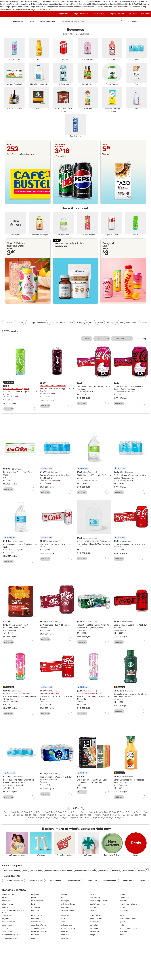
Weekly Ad (122, 7)
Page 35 (122, 815)
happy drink (95, 907)
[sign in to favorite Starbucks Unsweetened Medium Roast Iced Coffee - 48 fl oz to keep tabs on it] (144, 711)
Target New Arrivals (8, 1)
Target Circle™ (64, 14)
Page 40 (41, 817)
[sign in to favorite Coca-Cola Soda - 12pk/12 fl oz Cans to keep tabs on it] (144, 559)
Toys (42, 4)
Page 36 (129, 815)
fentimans (123, 907)
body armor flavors (68, 904)
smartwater (36, 907)
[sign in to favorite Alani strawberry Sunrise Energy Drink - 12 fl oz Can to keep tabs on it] (33, 713)
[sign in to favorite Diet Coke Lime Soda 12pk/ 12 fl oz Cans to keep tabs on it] (33, 489)
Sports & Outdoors (32, 4)
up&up (79, 546)
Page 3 (20, 812)
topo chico (124, 901)
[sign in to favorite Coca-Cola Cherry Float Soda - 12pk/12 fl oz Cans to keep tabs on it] (107, 403)
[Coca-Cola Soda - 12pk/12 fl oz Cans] (131, 544)
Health (7, 4)
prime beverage (8, 904)
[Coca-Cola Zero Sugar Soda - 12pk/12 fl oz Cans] (131, 626)
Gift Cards (129, 4)
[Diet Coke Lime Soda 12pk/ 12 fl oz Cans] (20, 474)
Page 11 (76, 812)
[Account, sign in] (134, 21)
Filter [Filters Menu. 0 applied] (8, 323)
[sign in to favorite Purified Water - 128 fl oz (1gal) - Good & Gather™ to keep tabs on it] (33, 561)
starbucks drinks (37, 901)
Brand (92, 323)
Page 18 (131, 812)
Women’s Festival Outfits (84, 7)
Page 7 (47, 812)
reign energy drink (9, 894)
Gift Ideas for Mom (24, 1)
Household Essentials (121, 1)
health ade (35, 919)
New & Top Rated (57, 323)
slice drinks (124, 910)
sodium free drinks (38, 928)
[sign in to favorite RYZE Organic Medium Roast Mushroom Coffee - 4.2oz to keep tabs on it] (33, 642)
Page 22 (19, 815)
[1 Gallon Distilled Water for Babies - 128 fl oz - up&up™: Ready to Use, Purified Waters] (94, 543)
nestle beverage (37, 922)
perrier (34, 897)
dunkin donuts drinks (39, 931)
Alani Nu (6, 397)
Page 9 (61, 812)
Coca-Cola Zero (120, 391)
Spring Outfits (52, 7)
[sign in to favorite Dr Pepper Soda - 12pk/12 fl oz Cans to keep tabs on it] (70, 639)
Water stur (141, 870)
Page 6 (41, 812)
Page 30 (82, 815)
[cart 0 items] (146, 21)
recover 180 (95, 931)
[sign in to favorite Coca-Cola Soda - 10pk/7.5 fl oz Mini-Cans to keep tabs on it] (70, 713)
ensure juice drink (67, 910)
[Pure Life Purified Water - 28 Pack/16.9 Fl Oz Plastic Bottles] (57, 778)
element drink (95, 922)
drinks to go (90, 880)
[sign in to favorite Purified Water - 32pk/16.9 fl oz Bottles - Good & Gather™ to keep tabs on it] (70, 492)
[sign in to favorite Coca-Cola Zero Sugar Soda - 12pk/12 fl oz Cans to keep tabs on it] (144, 642)
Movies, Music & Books (74, 4)
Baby (132, 1)
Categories (19, 21)
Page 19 (139, 812)
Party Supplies (111, 4)
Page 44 (73, 817)
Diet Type (111, 323)
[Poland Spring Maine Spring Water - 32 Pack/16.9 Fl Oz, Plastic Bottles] (94, 626)
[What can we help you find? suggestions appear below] (93, 21)
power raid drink (8, 925)
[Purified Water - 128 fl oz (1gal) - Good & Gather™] (20, 546)
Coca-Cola (81, 391)
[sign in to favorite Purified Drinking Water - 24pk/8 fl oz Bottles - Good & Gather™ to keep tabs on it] (33, 797)
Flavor (101, 323)
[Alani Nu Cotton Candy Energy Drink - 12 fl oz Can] (94, 698)
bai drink (64, 894)
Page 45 (81, 817)
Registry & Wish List (118, 14)
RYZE (5, 630)
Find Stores (46, 9)
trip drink (5, 897)
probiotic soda (37, 915)
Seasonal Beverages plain (86, 870)
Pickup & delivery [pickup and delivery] (48, 21)
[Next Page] (147, 870)
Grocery (108, 1)
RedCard (27, 9)
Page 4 (27, 812)
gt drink (122, 922)
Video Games (59, 4)
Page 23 (27, 815)
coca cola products (9, 931)
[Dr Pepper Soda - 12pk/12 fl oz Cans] (57, 625)
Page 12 (84, 812)
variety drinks (127, 880)
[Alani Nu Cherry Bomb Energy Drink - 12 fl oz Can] (57, 390)
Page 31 (90, 815)
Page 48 (104, 817)
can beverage (54, 880)
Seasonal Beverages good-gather (59, 870)
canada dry (6, 901)
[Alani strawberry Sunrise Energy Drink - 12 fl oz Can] (20, 698)
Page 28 (67, 815)
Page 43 (65, 817)
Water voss (104, 870)
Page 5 (34, 812)
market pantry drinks (13, 880)
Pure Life (43, 782)
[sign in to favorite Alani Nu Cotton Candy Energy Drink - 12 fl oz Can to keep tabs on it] (107, 713)
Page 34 (114, 815)
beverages (65, 901)
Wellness (14, 4)
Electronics (48, 4)
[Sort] (19, 323)
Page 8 (54, 812)
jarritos (34, 904)
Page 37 (137, 815)
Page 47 (97, 817)
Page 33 (106, 815)
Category (81, 323)
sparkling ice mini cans (128, 904)
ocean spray (7, 915)
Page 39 (34, 817)
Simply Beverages (120, 785)
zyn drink (5, 928)
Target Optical (11, 7)
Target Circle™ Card (81, 14)
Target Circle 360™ (99, 14)
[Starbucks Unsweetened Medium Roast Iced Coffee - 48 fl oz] (131, 695)
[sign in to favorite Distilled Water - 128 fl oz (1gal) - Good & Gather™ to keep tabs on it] (107, 492)
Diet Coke (7, 477)
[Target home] (5, 21)
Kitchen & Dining (70, 1)
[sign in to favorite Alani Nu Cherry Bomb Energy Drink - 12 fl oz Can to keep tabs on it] (70, 406)
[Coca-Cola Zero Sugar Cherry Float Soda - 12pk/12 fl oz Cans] (131, 388)
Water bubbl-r (129, 870)
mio (62, 897)
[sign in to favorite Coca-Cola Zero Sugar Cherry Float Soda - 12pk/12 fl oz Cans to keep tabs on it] (144, 403)
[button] (9, 382)
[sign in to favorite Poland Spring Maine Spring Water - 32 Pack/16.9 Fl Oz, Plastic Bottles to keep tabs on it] (107, 642)
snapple (123, 894)
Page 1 (7, 812)
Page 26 (51, 815)
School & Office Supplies (94, 4)
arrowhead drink (96, 919)
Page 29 (74, 815)
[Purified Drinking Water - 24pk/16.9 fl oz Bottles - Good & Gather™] (131, 477)
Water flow (116, 870)
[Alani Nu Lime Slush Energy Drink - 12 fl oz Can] (20, 393)
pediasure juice (66, 925)
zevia (33, 938)
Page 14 (100, 812)
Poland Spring (82, 630)
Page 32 (98, 815)
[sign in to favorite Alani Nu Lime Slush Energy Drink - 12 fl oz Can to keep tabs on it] (33, 408)
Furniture (101, 1)
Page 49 (112, 817)
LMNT (79, 785)
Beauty (137, 1)
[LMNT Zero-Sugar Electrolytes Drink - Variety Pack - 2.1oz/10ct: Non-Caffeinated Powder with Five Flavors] (94, 781)
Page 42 (57, 817)
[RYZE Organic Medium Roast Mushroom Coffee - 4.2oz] (20, 626)
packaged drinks (35, 880)
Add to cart (9, 409)
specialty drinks (108, 880)
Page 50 (120, 817)
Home (60, 1)
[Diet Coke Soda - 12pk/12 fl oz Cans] (57, 544)
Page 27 (59, 815)
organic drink (95, 915)
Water (25, 870)
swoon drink (124, 897)
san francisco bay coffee (11, 935)
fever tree (123, 931)
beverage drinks (72, 880)
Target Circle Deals (110, 7)
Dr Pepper (44, 627)
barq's (93, 935)
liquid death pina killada (99, 901)
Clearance (26, 7)
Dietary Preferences (127, 323)
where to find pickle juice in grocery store (15, 911)
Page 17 (123, 812)
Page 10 (68, 812)
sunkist (63, 919)
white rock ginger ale (10, 938)
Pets (135, 4)
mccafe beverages (68, 928)
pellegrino (35, 894)
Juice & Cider (36, 870)
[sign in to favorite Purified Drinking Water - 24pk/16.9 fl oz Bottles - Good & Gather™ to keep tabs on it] (144, 492)
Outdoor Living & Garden (87, 1)
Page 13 (92, 812)
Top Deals (98, 7)
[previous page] (69, 808)
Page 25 (43, 815)
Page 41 (49, 817)
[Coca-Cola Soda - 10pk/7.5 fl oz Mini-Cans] (57, 698)
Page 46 (89, 817)
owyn (92, 894)
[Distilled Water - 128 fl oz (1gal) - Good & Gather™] (94, 477)
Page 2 (13, 812)
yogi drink (123, 925)
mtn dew (5, 907)
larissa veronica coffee (128, 919)
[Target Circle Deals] (36, 323)
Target (65, 34)
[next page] (83, 808)
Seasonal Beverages (12, 870)
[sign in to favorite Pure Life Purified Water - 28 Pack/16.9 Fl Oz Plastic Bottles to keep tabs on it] (70, 794)
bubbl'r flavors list (8, 922)
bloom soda (65, 935)
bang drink (94, 928)
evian (63, 922)
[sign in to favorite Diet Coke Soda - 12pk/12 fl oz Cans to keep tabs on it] (70, 559)
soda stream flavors (39, 925)
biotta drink (35, 910)
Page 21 (12, 815)
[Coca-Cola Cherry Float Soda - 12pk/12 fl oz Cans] (94, 388)
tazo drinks (35, 935)
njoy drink (5, 919)
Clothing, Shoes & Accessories (45, 1)
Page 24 (35, 815)
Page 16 (116, 812)
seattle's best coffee (98, 904)
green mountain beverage (129, 928)
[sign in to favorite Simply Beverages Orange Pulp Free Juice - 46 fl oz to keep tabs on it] (144, 797)
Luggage (21, 4)
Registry (19, 9)
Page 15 (108, 812)
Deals (19, 7)
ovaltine (93, 910)
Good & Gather (46, 480)
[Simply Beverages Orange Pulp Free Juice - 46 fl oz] (131, 781)
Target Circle (36, 9)
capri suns (65, 907)
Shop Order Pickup (134, 7)
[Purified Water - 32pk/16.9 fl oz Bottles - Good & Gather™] (57, 477)
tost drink (64, 938)
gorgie (122, 915)
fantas (122, 935)
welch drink (65, 931)
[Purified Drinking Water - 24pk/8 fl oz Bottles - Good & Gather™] (20, 781)
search (122, 21)
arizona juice (95, 897)
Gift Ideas (121, 4)
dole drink (94, 925)
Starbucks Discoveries (121, 699)
